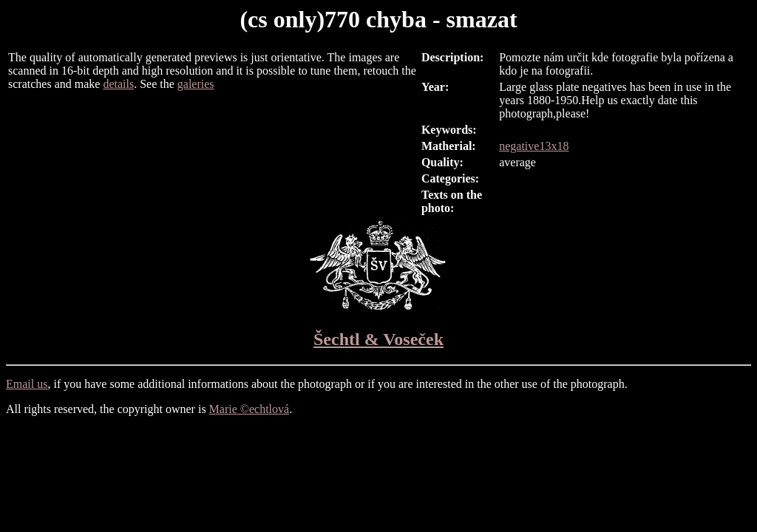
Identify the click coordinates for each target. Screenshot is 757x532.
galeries (196, 84)
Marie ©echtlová (249, 409)
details (118, 84)
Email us (27, 384)
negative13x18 (534, 146)
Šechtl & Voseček (378, 339)
